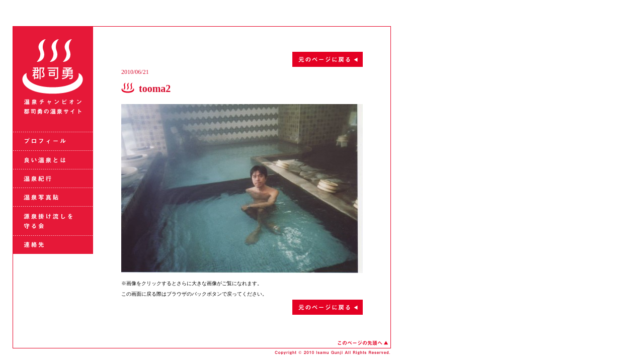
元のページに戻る (242, 59)
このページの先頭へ (363, 343)
